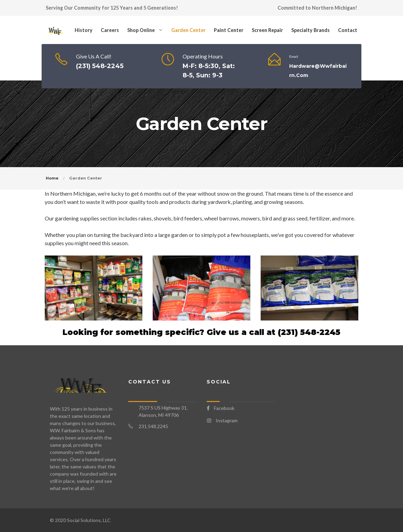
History (84, 30)
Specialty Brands (311, 30)
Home (52, 178)
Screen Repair (267, 30)
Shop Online (141, 30)
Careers (110, 30)
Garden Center (188, 30)
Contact (348, 30)
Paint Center (229, 30)
